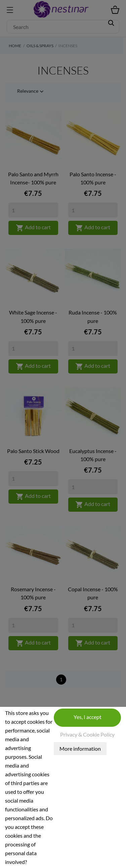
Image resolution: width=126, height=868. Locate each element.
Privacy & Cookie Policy (87, 734)
